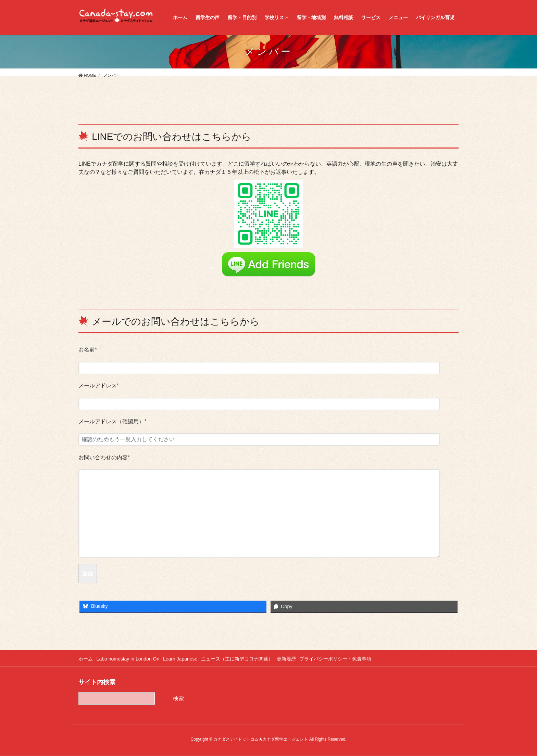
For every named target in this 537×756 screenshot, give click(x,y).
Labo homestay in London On (129, 659)
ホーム (86, 659)
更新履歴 (292, 659)
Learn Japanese (183, 659)
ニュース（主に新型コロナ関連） (241, 659)
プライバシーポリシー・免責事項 (343, 659)
